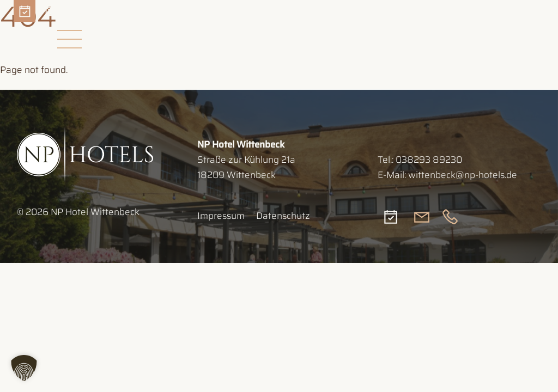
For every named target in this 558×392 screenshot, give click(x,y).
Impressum (221, 216)
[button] (24, 368)
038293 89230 (429, 160)
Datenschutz (283, 216)
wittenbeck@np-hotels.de (463, 175)
